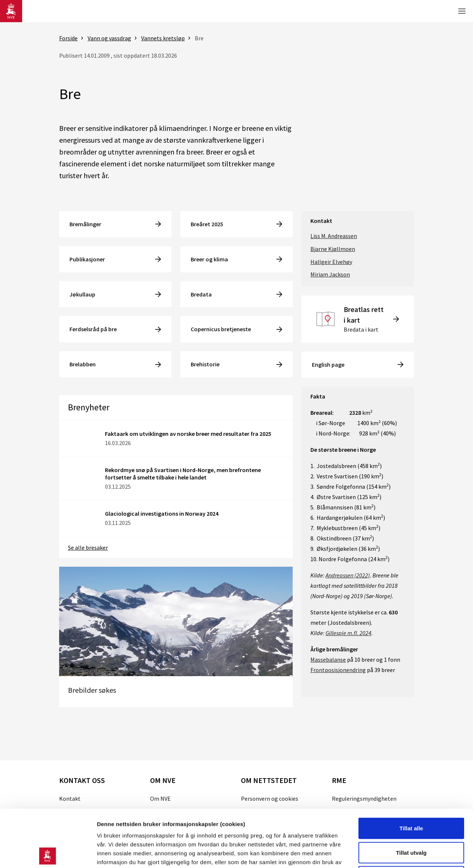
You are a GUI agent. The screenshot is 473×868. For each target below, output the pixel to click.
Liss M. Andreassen (334, 236)
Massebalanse (328, 660)
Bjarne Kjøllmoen (333, 249)
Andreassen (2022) (348, 575)
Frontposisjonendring (338, 670)
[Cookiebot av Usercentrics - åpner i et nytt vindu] (48, 854)
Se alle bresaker (88, 547)
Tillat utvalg (411, 795)
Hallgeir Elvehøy (331, 262)
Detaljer (394, 853)
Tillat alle (411, 771)
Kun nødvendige (411, 819)
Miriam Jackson (330, 274)
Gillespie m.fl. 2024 (348, 633)
